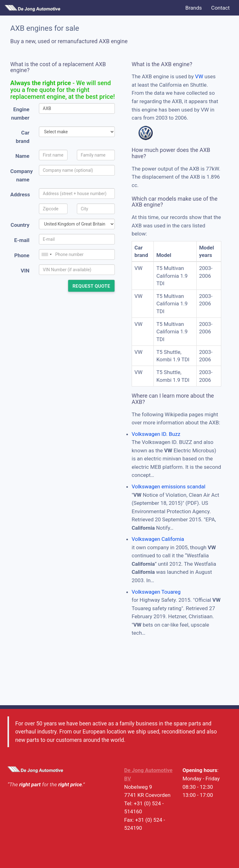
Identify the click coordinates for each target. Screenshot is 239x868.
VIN (25, 271)
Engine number (20, 114)
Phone (22, 255)
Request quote (91, 286)
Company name (21, 175)
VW (199, 76)
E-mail (22, 240)
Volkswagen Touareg (156, 592)
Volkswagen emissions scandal (169, 487)
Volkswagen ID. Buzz (156, 434)
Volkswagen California (158, 539)
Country (20, 225)
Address (20, 194)
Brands (194, 8)
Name (23, 156)
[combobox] (46, 254)
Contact (220, 8)
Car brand (23, 137)
